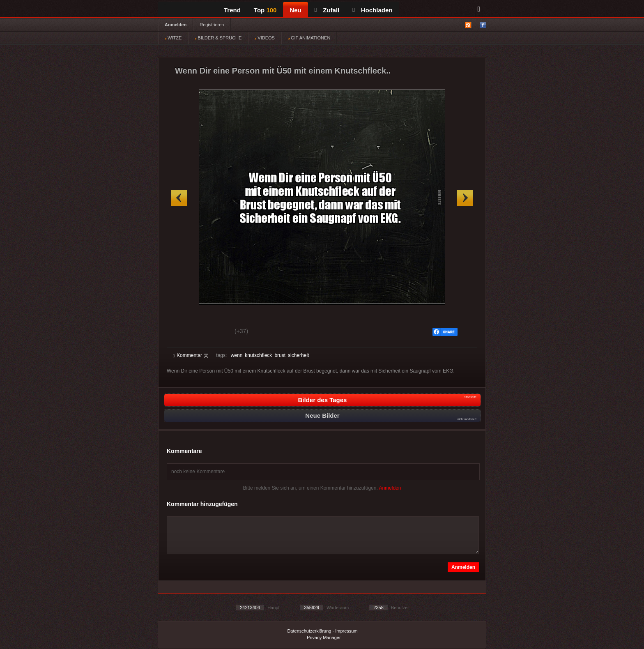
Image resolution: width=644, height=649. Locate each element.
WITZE (173, 38)
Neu (295, 10)
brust (280, 355)
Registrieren (212, 25)
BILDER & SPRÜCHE (218, 38)
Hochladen (372, 10)
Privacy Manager (324, 637)
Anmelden (176, 25)
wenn (237, 355)
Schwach (213, 332)
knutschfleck (258, 355)
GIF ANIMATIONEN (309, 38)
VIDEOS (265, 38)
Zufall (327, 10)
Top (265, 10)
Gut (182, 332)
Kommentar (191, 355)
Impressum (346, 631)
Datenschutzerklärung (309, 631)
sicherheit (298, 355)
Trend (232, 10)
